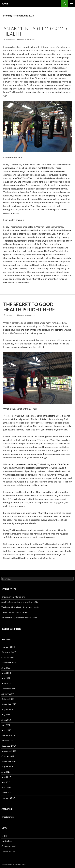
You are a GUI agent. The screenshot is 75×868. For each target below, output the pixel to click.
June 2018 (6, 720)
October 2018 (8, 699)
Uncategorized (8, 817)
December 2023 (9, 652)
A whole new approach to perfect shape (19, 618)
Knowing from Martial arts (13, 597)
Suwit (5, 3)
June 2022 (6, 683)
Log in (4, 836)
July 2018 (6, 715)
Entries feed (7, 841)
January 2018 (7, 741)
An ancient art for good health (35, 31)
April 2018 (6, 730)
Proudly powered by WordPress (13, 864)
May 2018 (6, 725)
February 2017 (8, 798)
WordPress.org (8, 851)
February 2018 (8, 735)
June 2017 (6, 777)
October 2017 (8, 756)
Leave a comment (27, 39)
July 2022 (6, 678)
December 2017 (9, 746)
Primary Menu (72, 3)
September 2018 (9, 704)
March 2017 (7, 793)
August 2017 (7, 767)
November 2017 (9, 751)
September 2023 (9, 663)
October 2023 (8, 657)
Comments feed (9, 846)
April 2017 (6, 787)
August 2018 (7, 709)
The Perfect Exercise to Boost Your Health (20, 607)
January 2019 (7, 694)
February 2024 (8, 647)
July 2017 (6, 772)
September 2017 (9, 761)
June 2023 (6, 673)
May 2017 (6, 782)
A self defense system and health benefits (20, 602)
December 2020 (9, 689)
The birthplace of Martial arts (15, 612)
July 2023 (6, 668)
